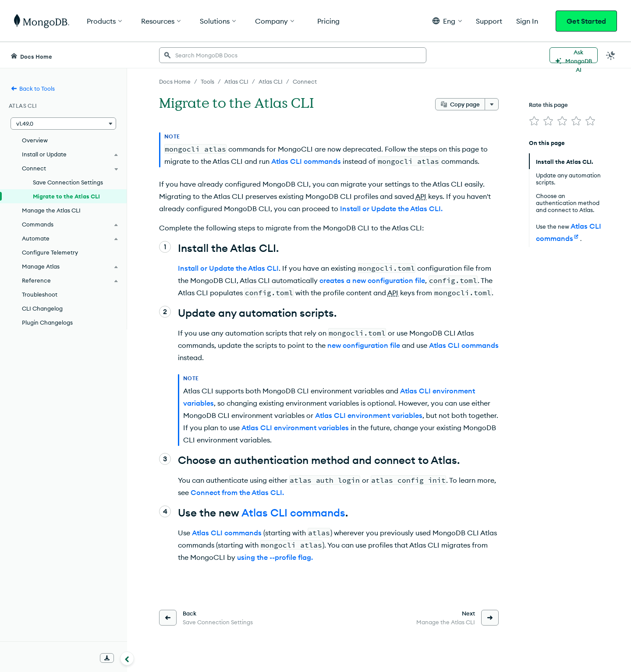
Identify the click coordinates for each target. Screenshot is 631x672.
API (421, 196)
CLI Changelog (42, 308)
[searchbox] (293, 55)
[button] (447, 21)
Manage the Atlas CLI (51, 210)
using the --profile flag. (275, 557)
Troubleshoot (40, 294)
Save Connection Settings (68, 182)
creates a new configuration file (372, 280)
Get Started (586, 21)
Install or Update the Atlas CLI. (391, 209)
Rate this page (548, 105)
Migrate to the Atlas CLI (66, 196)
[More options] (492, 104)
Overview (35, 140)
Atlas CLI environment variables (369, 415)
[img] (534, 121)
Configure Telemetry (50, 252)
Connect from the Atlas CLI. (237, 492)
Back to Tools (33, 88)
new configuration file (364, 345)
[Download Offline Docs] (107, 658)
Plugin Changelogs (47, 322)
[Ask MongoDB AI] (574, 55)
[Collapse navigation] (127, 658)
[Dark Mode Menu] (611, 55)
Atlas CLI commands (306, 161)
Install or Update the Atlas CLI (228, 268)
